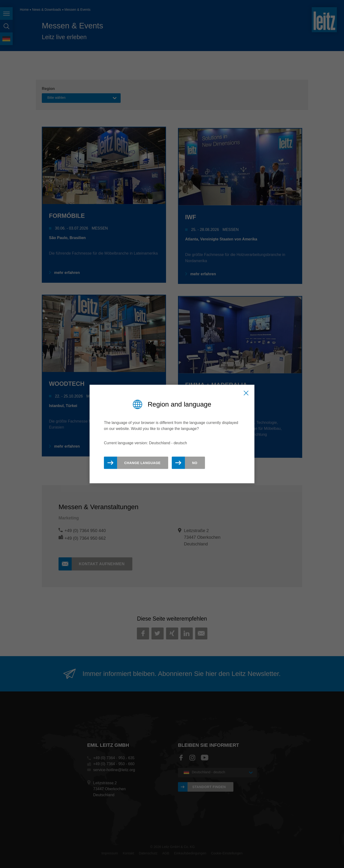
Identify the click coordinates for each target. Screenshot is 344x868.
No (195, 463)
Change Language (142, 463)
